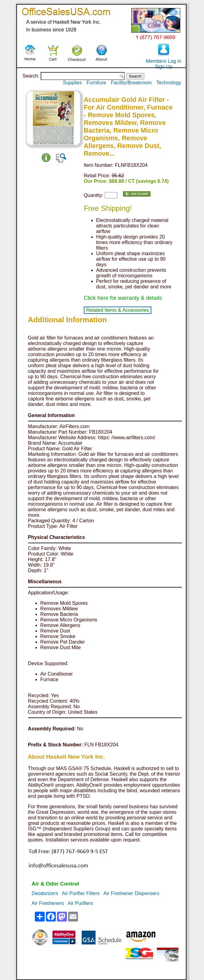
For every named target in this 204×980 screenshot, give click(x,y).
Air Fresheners (48, 903)
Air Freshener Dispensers (131, 893)
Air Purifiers (81, 903)
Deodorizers (45, 893)
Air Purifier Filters (81, 893)
